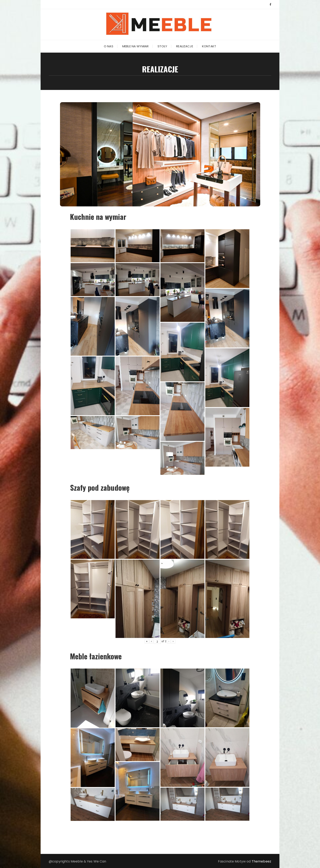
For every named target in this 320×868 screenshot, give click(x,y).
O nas (109, 46)
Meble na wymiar (135, 46)
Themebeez (261, 861)
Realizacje (185, 46)
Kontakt (209, 46)
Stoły (162, 46)
